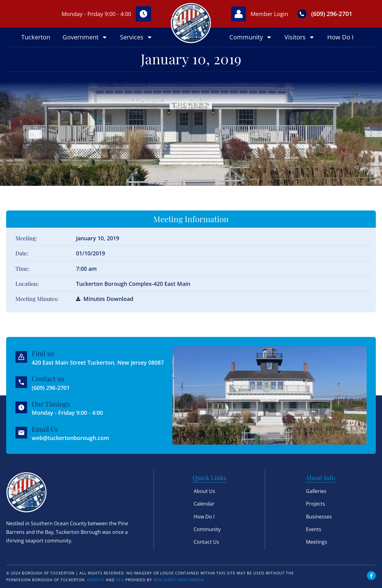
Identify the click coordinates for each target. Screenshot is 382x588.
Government (85, 37)
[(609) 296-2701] (303, 14)
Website (96, 580)
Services (136, 37)
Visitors (300, 37)
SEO (120, 580)
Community (251, 37)
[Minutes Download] (78, 299)
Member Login (270, 14)
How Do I (340, 37)
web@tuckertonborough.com (71, 438)
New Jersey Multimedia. (179, 580)
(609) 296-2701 (332, 14)
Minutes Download (108, 299)
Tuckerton (36, 37)
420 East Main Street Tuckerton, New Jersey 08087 (98, 362)
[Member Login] (239, 14)
